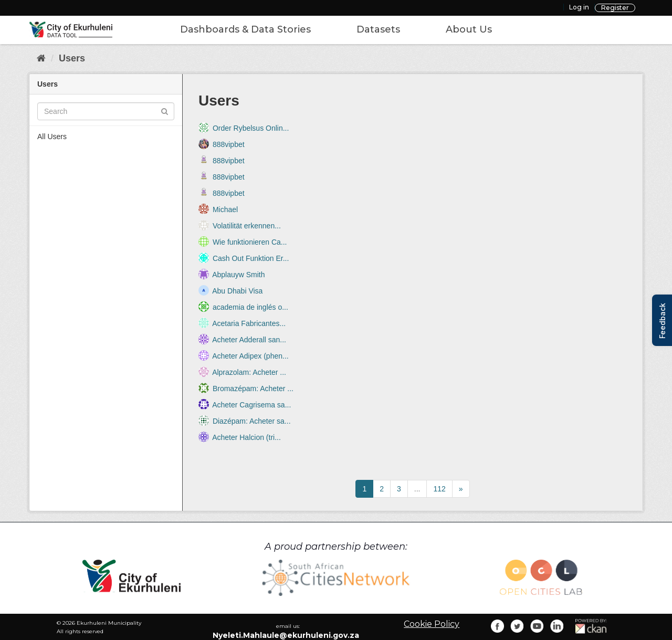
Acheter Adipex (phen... (250, 356)
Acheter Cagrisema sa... (251, 405)
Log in (579, 7)
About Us (469, 29)
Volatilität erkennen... (247, 226)
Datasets (378, 29)
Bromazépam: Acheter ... (253, 389)
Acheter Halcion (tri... (246, 437)
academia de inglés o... (250, 307)
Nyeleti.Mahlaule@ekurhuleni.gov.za (286, 635)
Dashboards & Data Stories (245, 29)
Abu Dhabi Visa (237, 291)
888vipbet (229, 144)
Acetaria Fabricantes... (249, 323)
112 (439, 489)
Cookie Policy (432, 624)
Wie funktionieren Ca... (250, 242)
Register (615, 8)
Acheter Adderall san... (249, 340)
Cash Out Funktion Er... (251, 258)
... (417, 489)
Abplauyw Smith (238, 275)
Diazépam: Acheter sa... (252, 421)
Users (72, 58)
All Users (52, 137)
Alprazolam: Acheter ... (249, 372)
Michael (225, 209)
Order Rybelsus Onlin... (251, 128)
